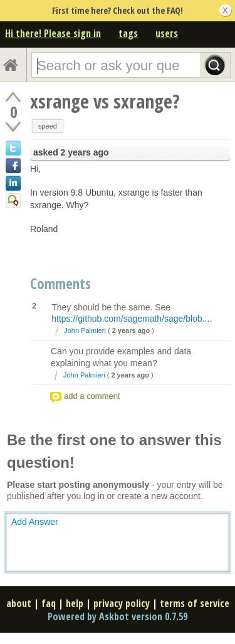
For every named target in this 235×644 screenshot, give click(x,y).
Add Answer (35, 522)
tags (128, 33)
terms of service (195, 603)
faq (49, 603)
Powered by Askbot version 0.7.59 (118, 616)
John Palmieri (85, 330)
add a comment (92, 396)
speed (48, 126)
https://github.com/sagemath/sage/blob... (130, 319)
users (167, 33)
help (75, 603)
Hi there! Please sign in (53, 33)
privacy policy (122, 603)
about (19, 603)
